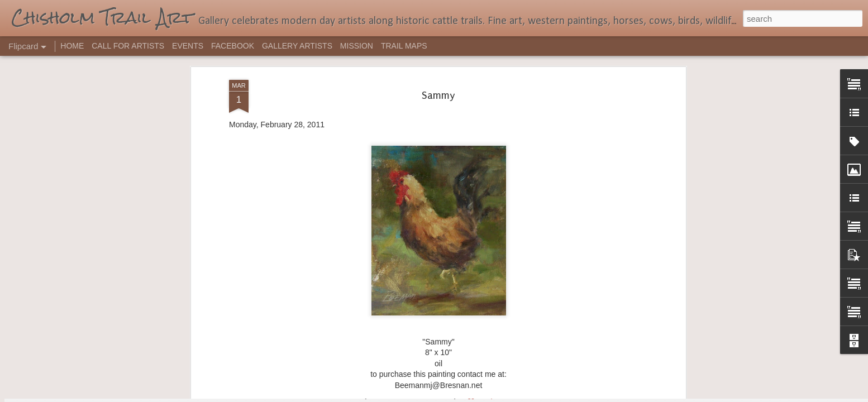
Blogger (469, 396)
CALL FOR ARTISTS (128, 46)
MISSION (357, 46)
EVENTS (188, 46)
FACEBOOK (233, 46)
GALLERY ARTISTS (297, 46)
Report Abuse (502, 396)
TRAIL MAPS (404, 46)
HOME (72, 46)
